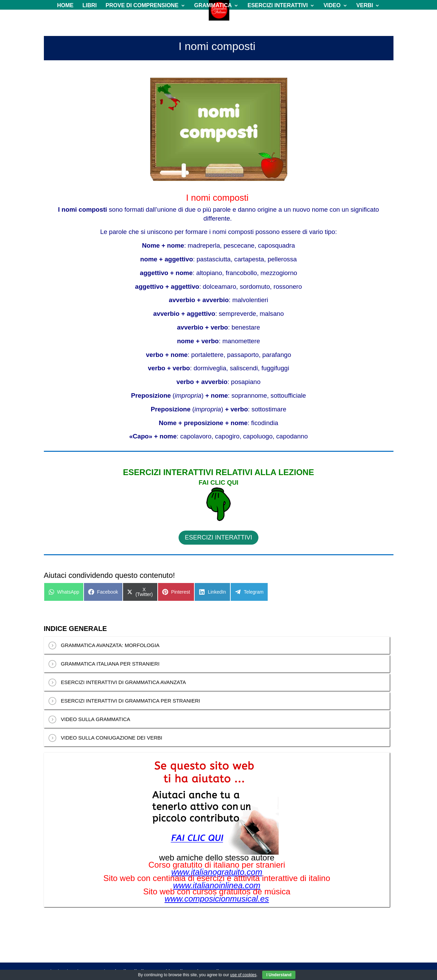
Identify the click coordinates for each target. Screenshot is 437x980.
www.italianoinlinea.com (217, 885)
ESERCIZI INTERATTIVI (278, 6)
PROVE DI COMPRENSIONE (142, 6)
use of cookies (244, 975)
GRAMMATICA (213, 6)
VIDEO (332, 6)
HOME (65, 6)
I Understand (279, 975)
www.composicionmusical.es (217, 899)
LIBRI (89, 6)
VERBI (365, 6)
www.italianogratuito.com (217, 872)
